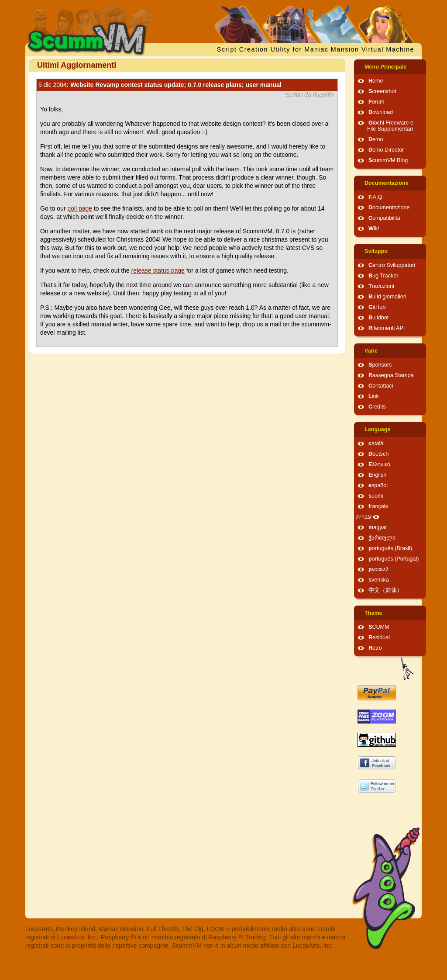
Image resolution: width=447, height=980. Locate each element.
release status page (158, 270)
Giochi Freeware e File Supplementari (390, 126)
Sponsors (380, 365)
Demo (376, 139)
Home (376, 81)
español (378, 485)
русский (378, 569)
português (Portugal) (394, 559)
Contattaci (381, 386)
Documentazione (387, 183)
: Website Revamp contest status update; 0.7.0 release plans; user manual (160, 85)
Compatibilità (384, 218)
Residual (379, 637)
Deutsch (378, 454)
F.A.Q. (376, 197)
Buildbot (378, 318)
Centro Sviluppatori (392, 265)
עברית (364, 517)
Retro (375, 648)
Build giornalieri (387, 297)
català (376, 443)
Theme (373, 613)
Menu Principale (386, 67)
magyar (378, 527)
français (378, 506)
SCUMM (379, 627)
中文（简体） (385, 590)
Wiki (374, 229)
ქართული (382, 538)
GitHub (377, 307)
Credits (377, 407)
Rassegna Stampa (391, 375)
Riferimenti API (387, 328)
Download (381, 112)
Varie (371, 351)
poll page (80, 208)
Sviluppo (376, 251)
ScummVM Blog (388, 160)
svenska (379, 580)
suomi (376, 496)
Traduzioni (381, 286)
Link (374, 396)
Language (377, 429)
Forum (376, 102)
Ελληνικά (380, 464)
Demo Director (386, 150)
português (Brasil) (390, 548)
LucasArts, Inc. (77, 937)
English (377, 475)
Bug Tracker (383, 276)
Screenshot (382, 91)
